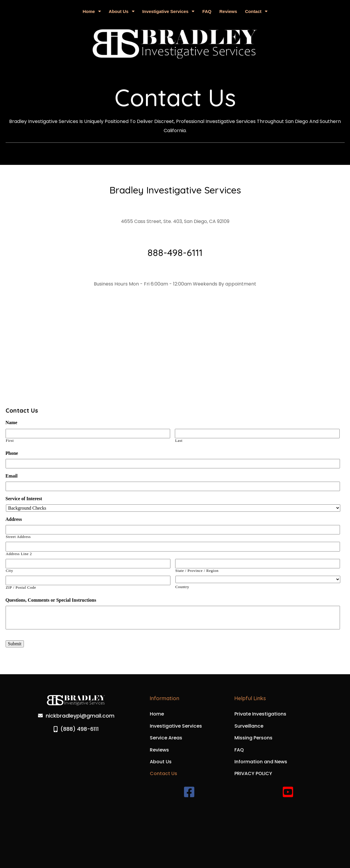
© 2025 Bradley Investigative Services (175, 838)
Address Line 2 (19, 554)
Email (12, 476)
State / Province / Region (197, 571)
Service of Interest (24, 499)
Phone (12, 453)
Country (182, 587)
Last (179, 441)
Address (14, 519)
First (10, 441)
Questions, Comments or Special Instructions (51, 600)
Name (11, 422)
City (10, 571)
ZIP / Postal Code (21, 588)
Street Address (18, 537)
